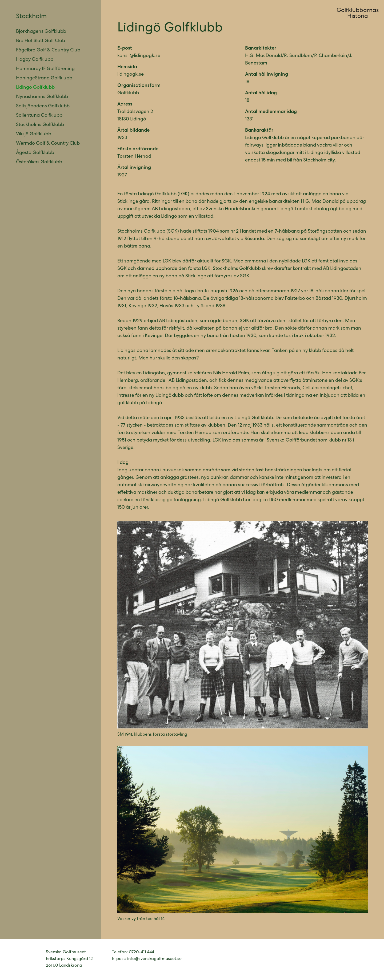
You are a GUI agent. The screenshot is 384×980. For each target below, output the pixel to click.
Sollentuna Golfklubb (39, 116)
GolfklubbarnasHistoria (358, 14)
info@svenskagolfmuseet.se (154, 959)
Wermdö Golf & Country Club (48, 144)
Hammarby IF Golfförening (45, 69)
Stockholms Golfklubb (40, 125)
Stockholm (31, 17)
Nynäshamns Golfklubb (42, 97)
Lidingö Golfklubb (35, 88)
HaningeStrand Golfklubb (44, 78)
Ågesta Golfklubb (35, 153)
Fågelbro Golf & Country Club (48, 50)
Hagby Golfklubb (35, 60)
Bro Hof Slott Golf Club (41, 41)
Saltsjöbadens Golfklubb (43, 106)
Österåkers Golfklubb (39, 162)
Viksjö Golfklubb (34, 134)
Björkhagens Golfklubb (41, 32)
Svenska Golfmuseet (27, 959)
